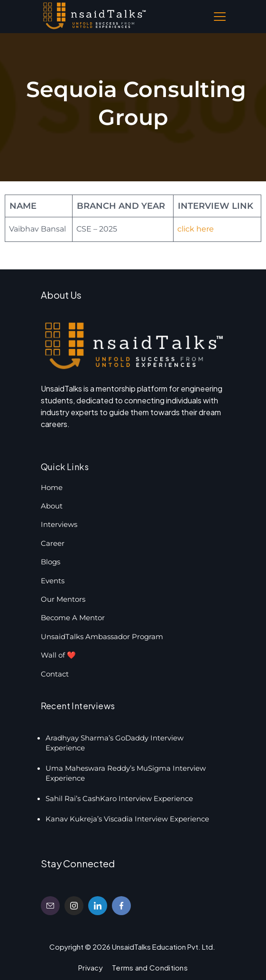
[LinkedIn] (98, 906)
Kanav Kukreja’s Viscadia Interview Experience (127, 819)
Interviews (59, 524)
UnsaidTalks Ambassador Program (102, 637)
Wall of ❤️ (58, 655)
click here (196, 229)
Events (53, 581)
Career (53, 543)
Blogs (50, 562)
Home (52, 487)
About (52, 506)
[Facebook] (121, 906)
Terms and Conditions (150, 967)
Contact (55, 674)
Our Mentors (63, 599)
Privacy (91, 967)
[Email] (50, 906)
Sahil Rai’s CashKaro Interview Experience (119, 798)
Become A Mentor (73, 618)
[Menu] (220, 17)
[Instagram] (74, 906)
